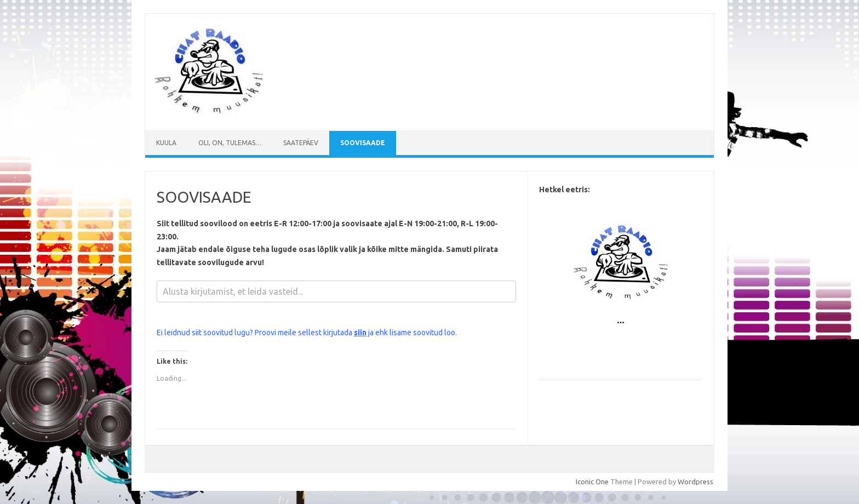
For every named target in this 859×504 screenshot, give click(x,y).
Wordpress (695, 482)
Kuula (166, 143)
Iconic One (592, 482)
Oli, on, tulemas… (230, 143)
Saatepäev (301, 143)
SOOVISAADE (363, 143)
